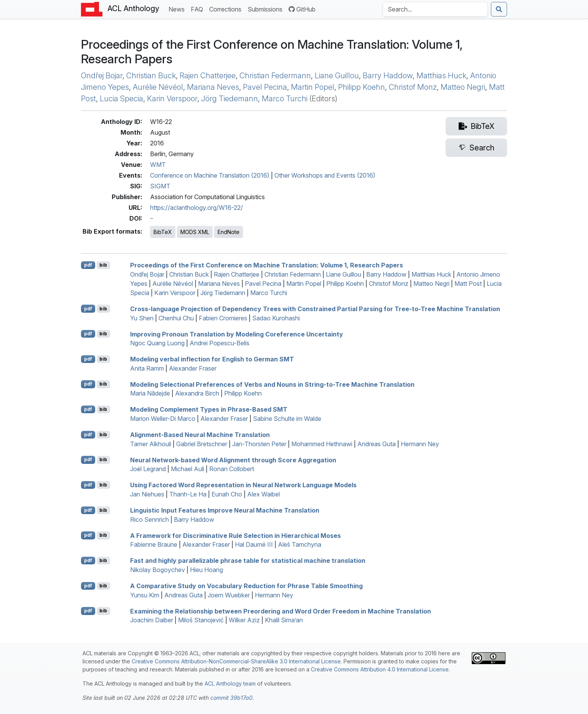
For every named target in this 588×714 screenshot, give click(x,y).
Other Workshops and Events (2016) (325, 175)
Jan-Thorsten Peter (259, 444)
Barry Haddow (388, 76)
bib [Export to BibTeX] (103, 265)
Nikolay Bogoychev (158, 570)
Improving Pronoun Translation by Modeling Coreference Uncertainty (237, 334)
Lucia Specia (121, 99)
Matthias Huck (441, 76)
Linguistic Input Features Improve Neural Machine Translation (225, 510)
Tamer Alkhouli (151, 444)
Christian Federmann (275, 76)
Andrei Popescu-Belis (220, 343)
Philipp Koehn (362, 87)
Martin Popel (313, 87)
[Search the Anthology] (435, 9)
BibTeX (163, 232)
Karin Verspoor (172, 99)
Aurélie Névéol (158, 87)
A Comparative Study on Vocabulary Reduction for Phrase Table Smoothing (246, 586)
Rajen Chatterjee (208, 76)
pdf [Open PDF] (88, 265)
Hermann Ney (420, 444)
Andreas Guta (377, 444)
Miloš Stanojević (201, 620)
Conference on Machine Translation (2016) (210, 175)
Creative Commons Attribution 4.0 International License (380, 669)
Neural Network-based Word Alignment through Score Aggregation (233, 460)
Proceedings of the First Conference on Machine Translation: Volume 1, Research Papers (267, 265)
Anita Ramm (147, 368)
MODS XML (195, 232)
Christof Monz (413, 87)
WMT (158, 165)
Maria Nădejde (150, 393)
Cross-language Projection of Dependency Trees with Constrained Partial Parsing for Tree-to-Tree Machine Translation (315, 309)
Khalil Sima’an (284, 620)
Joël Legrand (148, 469)
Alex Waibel (263, 494)
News (178, 9)
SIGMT (160, 186)
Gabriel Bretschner (202, 444)
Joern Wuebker (229, 595)
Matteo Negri (463, 87)
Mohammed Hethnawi (322, 444)
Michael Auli (187, 469)
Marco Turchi (285, 99)
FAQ (198, 9)
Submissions (267, 9)
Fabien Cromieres (223, 318)
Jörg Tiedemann (230, 99)
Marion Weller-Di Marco (163, 419)
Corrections (227, 9)
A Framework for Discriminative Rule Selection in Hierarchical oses (235, 535)
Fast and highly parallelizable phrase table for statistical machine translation (248, 561)
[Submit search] (499, 9)
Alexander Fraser (193, 368)
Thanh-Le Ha (188, 494)
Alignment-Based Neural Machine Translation (200, 435)
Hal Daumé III (254, 544)
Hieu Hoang (206, 570)
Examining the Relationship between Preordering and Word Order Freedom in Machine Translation (281, 611)
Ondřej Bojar (102, 76)
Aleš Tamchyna (300, 544)
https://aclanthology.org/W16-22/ (197, 208)
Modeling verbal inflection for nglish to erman (212, 359)
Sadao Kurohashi (276, 318)
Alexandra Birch (197, 393)
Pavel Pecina (265, 87)
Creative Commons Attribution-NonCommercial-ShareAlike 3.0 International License (236, 661)
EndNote (229, 232)
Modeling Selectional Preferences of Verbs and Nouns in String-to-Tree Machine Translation (272, 384)
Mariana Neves (213, 87)
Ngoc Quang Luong (157, 343)
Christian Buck (151, 76)
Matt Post (468, 284)
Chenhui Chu (176, 318)
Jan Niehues (147, 494)
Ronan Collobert (232, 469)
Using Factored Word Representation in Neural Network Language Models (243, 485)
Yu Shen (142, 318)
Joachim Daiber (152, 620)
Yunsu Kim (145, 595)
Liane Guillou (337, 76)
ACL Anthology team (230, 683)
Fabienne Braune (154, 544)
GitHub (302, 9)
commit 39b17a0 (231, 698)
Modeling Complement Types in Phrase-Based (209, 409)
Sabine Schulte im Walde (287, 419)
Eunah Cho (227, 494)
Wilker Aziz (244, 620)
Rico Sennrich (149, 519)
